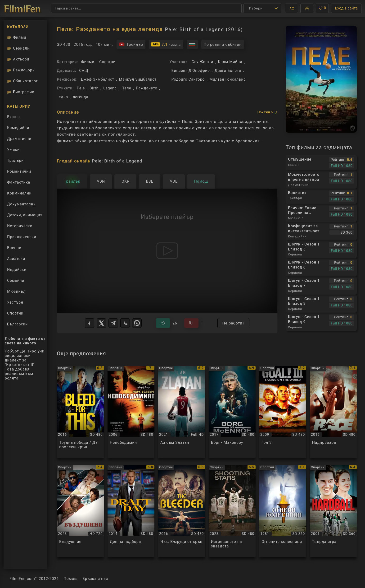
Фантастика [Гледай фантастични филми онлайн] (19, 182)
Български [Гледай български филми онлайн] (17, 324)
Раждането (147, 88)
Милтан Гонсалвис (228, 79)
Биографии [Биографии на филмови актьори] (21, 92)
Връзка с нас (95, 579)
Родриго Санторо (188, 79)
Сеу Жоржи (202, 62)
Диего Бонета (228, 71)
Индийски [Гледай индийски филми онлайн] (17, 270)
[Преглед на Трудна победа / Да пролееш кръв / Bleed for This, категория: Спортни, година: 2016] (80, 412)
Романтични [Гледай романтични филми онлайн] (19, 171)
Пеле (126, 88)
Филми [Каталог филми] (17, 37)
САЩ (84, 71)
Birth (94, 88)
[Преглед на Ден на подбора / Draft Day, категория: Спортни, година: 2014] (131, 511)
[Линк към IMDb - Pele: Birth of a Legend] (166, 44)
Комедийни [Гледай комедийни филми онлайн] (18, 128)
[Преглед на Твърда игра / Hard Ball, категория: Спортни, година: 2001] (333, 511)
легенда (81, 97)
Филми (88, 62)
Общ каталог (23, 81)
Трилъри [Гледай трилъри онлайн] (15, 162)
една (63, 97)
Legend (110, 88)
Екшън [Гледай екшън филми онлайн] (14, 117)
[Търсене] (146, 8)
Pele (81, 88)
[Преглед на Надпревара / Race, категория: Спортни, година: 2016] (333, 412)
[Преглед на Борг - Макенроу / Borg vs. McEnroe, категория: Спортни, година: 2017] (232, 412)
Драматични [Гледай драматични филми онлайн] (19, 139)
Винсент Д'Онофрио (191, 71)
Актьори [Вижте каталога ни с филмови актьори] (18, 59)
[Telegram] (113, 323)
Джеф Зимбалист (98, 79)
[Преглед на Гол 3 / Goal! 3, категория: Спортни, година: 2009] (283, 412)
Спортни (107, 62)
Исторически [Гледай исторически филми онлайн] (20, 226)
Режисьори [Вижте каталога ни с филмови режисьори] (21, 70)
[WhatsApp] (137, 323)
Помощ (71, 579)
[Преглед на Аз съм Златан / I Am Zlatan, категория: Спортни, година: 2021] (182, 412)
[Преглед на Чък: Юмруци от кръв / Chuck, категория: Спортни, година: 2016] (182, 511)
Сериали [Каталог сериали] (18, 48)
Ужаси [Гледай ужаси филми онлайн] (13, 150)
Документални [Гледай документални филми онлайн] (21, 204)
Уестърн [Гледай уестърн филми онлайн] (15, 302)
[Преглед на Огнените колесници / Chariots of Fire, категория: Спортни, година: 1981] (283, 511)
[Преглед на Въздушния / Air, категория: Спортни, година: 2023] (80, 511)
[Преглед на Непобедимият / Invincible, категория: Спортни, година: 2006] (131, 412)
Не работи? (233, 323)
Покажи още (267, 112)
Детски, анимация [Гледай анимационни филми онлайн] (25, 215)
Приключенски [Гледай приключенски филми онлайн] (22, 237)
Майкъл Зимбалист (138, 79)
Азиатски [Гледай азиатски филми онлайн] (16, 259)
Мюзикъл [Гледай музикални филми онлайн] (16, 291)
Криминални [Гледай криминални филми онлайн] (19, 193)
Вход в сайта (346, 8)
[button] (291, 8)
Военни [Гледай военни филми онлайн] (14, 248)
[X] (101, 323)
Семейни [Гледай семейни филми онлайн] (16, 280)
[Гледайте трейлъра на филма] (131, 44)
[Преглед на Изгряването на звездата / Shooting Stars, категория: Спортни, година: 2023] (232, 511)
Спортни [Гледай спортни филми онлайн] (15, 313)
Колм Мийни (230, 62)
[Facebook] (90, 323)
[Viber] (125, 323)
